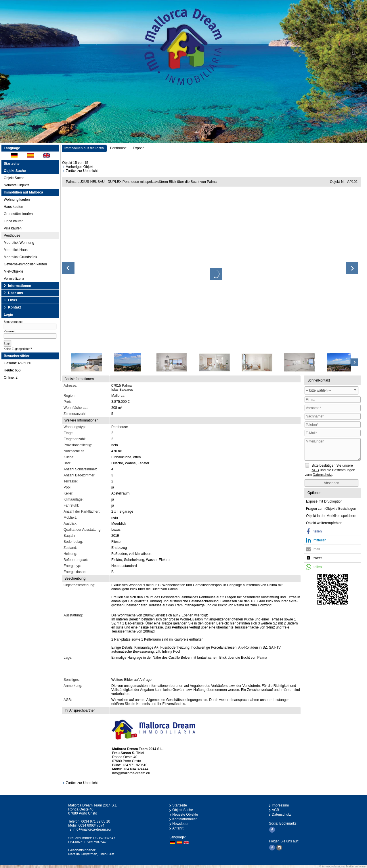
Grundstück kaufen (18, 214)
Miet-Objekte (14, 271)
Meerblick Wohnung (19, 243)
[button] (332, 531)
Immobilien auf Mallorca (84, 148)
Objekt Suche (14, 178)
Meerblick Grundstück (20, 257)
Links (13, 300)
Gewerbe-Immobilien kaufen (25, 264)
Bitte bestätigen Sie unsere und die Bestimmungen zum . (330, 470)
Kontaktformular (185, 819)
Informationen (20, 286)
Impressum (280, 805)
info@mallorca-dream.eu (131, 773)
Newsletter (180, 824)
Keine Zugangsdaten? (18, 349)
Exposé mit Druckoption (324, 501)
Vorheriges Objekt (80, 167)
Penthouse (12, 235)
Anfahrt (178, 828)
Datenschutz (281, 815)
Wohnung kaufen (17, 200)
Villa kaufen (13, 228)
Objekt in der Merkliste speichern (331, 516)
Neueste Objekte (17, 185)
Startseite (12, 164)
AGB (275, 810)
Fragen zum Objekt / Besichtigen (331, 509)
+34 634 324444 (136, 769)
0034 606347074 (91, 825)
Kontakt (15, 307)
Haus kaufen (13, 207)
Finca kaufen (14, 221)
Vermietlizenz (14, 279)
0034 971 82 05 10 (96, 821)
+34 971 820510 (135, 765)
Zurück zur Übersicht (82, 171)
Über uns (16, 293)
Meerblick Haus (16, 250)
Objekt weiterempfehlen (324, 523)
